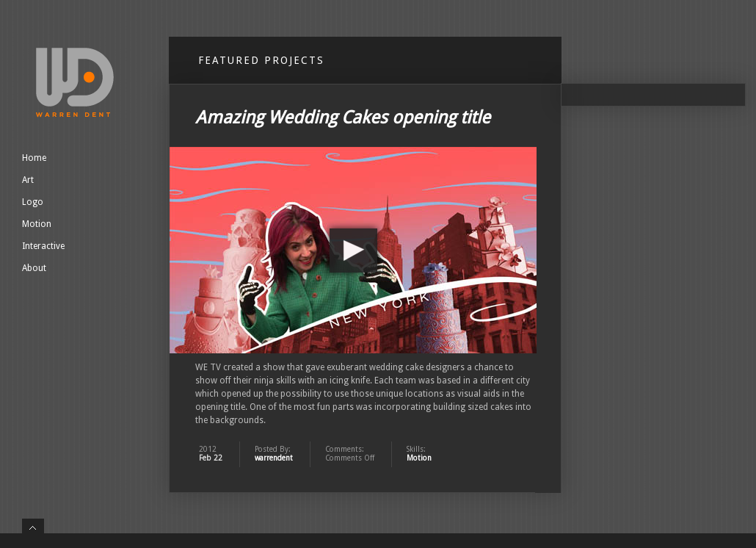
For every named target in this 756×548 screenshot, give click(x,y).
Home (34, 158)
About (34, 268)
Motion (37, 224)
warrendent (274, 458)
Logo (33, 202)
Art (28, 180)
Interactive (43, 246)
